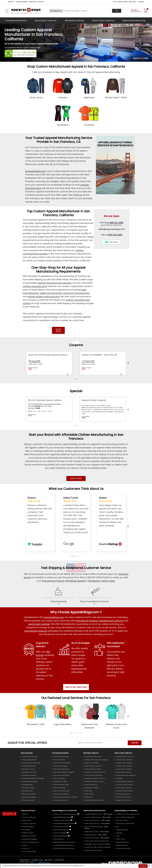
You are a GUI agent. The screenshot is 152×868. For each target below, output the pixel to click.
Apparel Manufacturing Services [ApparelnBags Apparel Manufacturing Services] (64, 842)
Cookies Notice (59, 860)
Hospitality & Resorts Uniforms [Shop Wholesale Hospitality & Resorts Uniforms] (95, 778)
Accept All (143, 866)
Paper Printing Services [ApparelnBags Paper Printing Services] (61, 830)
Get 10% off (8, 814)
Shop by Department (29, 760)
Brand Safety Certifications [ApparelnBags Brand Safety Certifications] (125, 823)
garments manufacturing (76, 293)
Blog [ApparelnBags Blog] (117, 827)
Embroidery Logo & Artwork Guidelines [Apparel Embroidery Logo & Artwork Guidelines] (97, 844)
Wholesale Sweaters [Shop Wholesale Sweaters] (29, 794)
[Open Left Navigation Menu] (7, 11)
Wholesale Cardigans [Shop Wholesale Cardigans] (29, 797)
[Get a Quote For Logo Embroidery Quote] (108, 814)
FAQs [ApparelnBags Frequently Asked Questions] (118, 836)
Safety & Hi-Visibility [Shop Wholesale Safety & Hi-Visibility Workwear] (91, 763)
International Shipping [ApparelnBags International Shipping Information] (29, 839)
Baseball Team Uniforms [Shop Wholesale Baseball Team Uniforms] (124, 760)
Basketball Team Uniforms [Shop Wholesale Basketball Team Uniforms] (125, 757)
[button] (72, 556)
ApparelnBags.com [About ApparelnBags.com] (54, 617)
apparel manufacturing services (54, 283)
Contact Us (41, 2)
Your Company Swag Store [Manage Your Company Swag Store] (31, 763)
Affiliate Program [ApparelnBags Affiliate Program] (28, 833)
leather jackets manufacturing (44, 297)
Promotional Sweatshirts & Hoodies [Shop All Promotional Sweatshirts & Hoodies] (65, 797)
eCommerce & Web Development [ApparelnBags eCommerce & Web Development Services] (65, 814)
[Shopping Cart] (145, 11)
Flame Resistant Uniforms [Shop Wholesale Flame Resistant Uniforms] (93, 766)
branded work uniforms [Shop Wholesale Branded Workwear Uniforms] (111, 621)
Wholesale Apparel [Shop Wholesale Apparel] (75, 581)
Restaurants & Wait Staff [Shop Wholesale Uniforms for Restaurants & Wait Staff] (93, 757)
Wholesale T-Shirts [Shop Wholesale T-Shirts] (28, 769)
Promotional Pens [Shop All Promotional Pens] (59, 760)
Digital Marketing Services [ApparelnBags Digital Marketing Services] (62, 817)
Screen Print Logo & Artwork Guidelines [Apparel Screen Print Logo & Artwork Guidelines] (98, 847)
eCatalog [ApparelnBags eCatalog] (119, 833)
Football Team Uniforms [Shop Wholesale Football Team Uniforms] (124, 766)
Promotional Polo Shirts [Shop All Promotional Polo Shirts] (61, 785)
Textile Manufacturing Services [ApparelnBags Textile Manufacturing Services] (64, 848)
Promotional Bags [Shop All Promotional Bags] (59, 788)
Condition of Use (37, 860)
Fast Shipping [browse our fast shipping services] (51, 568)
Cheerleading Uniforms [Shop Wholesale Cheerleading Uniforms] (124, 772)
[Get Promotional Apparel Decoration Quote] (105, 838)
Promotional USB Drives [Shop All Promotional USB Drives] (61, 769)
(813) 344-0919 (115, 235)
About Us (11, 2)
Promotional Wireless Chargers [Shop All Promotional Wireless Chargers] (64, 772)
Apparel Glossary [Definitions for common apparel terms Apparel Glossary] (122, 845)
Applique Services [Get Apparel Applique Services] (91, 835)
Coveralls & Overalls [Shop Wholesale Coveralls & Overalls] (91, 788)
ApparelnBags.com (35, 171)
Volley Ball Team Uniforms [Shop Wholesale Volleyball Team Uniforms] (125, 782)
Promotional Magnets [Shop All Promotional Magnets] (61, 766)
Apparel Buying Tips (123, 842)
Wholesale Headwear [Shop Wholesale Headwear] (29, 775)
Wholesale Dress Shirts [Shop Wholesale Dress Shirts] (30, 782)
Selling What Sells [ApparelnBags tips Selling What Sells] (122, 830)
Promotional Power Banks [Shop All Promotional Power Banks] (62, 763)
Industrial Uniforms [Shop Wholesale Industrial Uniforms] (91, 785)
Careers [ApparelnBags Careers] (25, 845)
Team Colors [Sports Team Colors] (120, 839)
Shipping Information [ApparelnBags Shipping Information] (29, 836)
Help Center (32, 2)
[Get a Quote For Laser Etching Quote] (105, 823)
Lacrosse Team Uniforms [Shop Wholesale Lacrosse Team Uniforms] (124, 785)
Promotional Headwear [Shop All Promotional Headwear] (61, 794)
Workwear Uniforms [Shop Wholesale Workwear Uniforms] (91, 753)
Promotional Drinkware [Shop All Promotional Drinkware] (61, 757)
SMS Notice (48, 860)
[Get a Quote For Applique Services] (102, 835)
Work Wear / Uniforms (46, 21)
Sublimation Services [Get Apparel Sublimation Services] (92, 832)
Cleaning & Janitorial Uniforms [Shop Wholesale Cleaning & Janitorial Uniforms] (95, 772)
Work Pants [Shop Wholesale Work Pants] (89, 797)
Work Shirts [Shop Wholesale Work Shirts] (88, 791)
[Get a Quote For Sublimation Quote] (105, 832)
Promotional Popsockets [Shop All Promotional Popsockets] (62, 775)
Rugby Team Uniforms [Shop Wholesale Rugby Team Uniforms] (124, 800)
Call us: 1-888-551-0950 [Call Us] (120, 2)
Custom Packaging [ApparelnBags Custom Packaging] (60, 833)
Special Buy (133, 2)
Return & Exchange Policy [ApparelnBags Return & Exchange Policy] (31, 842)
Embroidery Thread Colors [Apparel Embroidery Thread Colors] (93, 850)
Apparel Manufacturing (134, 21)
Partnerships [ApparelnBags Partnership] (26, 830)
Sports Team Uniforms (103, 21)
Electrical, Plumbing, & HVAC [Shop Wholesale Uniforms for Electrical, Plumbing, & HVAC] (94, 782)
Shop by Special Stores (30, 757)
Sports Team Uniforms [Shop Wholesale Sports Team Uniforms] (123, 753)
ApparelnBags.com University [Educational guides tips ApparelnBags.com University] (126, 811)
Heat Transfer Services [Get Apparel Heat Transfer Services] (92, 820)
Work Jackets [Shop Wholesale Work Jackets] (89, 794)
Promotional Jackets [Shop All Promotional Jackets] (60, 800)
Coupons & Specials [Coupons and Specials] (21, 2)
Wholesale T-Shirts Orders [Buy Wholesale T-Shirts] (102, 581)
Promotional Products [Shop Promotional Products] (53, 581)
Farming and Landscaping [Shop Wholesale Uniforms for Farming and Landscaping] (93, 775)
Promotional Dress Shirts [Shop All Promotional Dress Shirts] (62, 791)
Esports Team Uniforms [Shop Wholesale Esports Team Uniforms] (124, 788)
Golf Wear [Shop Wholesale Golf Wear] (119, 778)
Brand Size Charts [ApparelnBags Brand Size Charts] (122, 820)
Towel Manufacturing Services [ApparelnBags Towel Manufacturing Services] (64, 845)
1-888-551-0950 (29, 52)
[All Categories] (56, 11)
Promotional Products (16, 21)
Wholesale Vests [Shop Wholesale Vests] (28, 791)
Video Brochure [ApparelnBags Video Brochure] (59, 839)
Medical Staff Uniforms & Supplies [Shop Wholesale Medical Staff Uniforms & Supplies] (96, 760)
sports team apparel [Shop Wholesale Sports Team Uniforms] (39, 624)
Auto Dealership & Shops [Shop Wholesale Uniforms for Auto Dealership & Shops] (93, 769)
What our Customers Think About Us (76, 489)
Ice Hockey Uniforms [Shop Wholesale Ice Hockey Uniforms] (123, 794)
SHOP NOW (58, 330)
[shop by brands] (59, 600)
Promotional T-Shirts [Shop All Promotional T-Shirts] (60, 782)
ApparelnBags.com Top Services (64, 811)
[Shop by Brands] (27, 753)
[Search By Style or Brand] (88, 11)
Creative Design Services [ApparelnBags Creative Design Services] (62, 820)
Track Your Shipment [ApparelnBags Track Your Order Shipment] (29, 817)
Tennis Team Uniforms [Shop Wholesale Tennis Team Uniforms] (124, 797)
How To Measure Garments (125, 817)
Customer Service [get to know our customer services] (97, 568)
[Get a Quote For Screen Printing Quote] (107, 817)
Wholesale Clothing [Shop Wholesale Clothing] (29, 766)
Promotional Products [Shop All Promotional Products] (87, 621)
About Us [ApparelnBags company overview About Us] (25, 814)
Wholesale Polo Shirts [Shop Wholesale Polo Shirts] (29, 772)
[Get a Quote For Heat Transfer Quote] (106, 820)
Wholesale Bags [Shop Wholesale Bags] (27, 785)
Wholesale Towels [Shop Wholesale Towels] (28, 800)
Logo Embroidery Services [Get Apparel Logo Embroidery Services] (93, 814)
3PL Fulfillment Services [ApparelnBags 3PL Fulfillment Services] (61, 827)
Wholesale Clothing (74, 21)
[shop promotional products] (94, 600)
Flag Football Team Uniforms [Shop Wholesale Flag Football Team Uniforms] (126, 775)
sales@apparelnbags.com (112, 229)
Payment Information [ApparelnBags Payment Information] (123, 848)
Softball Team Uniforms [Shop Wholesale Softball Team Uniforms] (124, 763)
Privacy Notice (25, 860)
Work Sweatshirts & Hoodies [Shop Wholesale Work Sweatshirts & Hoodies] (94, 800)
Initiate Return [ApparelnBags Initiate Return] (27, 820)
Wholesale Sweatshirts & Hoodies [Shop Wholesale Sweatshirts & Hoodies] (33, 778)
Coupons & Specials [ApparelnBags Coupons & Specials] (29, 823)
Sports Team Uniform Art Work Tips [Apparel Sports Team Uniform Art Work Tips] (97, 841)
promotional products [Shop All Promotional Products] (36, 631)
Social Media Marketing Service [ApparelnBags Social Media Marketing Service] (64, 823)
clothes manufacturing (35, 286)
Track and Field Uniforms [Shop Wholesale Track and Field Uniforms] (124, 791)
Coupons (76, 345)
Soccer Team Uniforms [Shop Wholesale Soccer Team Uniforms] (124, 769)
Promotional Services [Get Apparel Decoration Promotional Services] (92, 838)
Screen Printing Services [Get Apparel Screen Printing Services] (93, 817)
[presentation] (128, 720)
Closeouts (141, 2)
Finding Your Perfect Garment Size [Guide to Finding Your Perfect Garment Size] (128, 814)
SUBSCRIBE (135, 743)
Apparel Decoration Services (94, 811)
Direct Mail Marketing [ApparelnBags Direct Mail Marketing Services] (60, 836)
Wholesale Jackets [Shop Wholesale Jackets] (28, 788)
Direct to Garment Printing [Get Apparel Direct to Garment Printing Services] (94, 827)
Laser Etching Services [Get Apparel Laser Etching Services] (92, 823)
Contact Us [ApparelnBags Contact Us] (26, 848)
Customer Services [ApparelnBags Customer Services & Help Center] (28, 811)
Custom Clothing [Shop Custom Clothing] (59, 778)
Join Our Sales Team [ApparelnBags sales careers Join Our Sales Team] (29, 851)
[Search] (117, 11)
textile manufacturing (51, 293)
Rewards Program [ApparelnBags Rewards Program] (28, 827)
